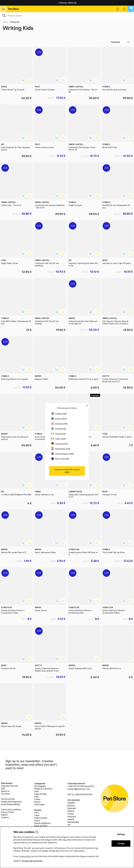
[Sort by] (120, 42)
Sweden (71, 803)
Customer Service (9, 786)
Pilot (36, 813)
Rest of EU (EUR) (60, 459)
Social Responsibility (11, 804)
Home (5, 22)
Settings (121, 834)
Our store (5, 794)
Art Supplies (40, 786)
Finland (71, 811)
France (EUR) (59, 439)
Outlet (37, 799)
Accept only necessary (32, 861)
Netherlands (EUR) (61, 449)
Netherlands (73, 822)
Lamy (37, 815)
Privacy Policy (8, 812)
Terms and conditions (11, 810)
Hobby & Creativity (43, 789)
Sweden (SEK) (59, 414)
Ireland (71, 819)
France (71, 814)
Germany (72, 817)
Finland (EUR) (59, 429)
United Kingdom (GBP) (63, 454)
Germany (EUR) (60, 444)
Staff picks (39, 804)
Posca (37, 821)
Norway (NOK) (59, 419)
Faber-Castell (41, 818)
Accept (121, 844)
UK (69, 825)
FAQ (3, 788)
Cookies (5, 817)
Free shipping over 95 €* (67, 3)
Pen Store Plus (8, 799)
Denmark (72, 808)
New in (37, 802)
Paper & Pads (40, 794)
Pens (37, 791)
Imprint (4, 815)
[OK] (67, 15)
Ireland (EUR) (59, 434)
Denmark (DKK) (60, 424)
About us (5, 791)
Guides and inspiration (11, 802)
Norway (71, 805)
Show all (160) (41, 826)
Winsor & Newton (42, 823)
